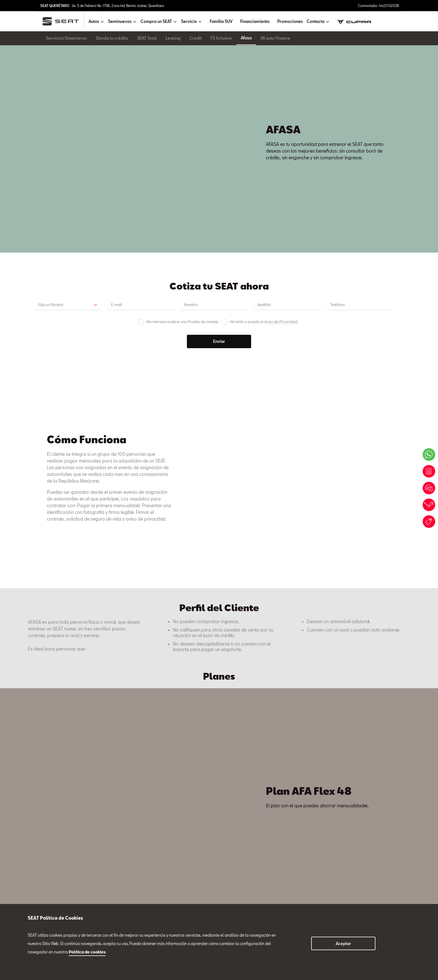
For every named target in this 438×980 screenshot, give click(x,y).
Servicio (118, 774)
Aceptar (343, 944)
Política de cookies (87, 952)
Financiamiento (255, 21)
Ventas (40, 779)
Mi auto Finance (275, 38)
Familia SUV (221, 21)
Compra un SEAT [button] (156, 21)
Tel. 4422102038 (45, 767)
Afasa (246, 38)
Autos (33, 872)
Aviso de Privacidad (281, 147)
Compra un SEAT (43, 891)
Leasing (173, 38)
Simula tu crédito (112, 38)
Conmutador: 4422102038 (379, 6)
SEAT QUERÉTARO (55, 6)
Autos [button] (94, 21)
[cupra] (354, 21)
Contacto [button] (316, 21)
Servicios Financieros (66, 38)
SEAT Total (147, 38)
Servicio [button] (189, 21)
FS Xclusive (221, 38)
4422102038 (116, 887)
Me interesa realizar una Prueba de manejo (183, 147)
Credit (196, 38)
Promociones (290, 21)
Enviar (219, 167)
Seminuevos (39, 881)
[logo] (63, 21)
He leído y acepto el (264, 147)
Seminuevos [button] (120, 21)
